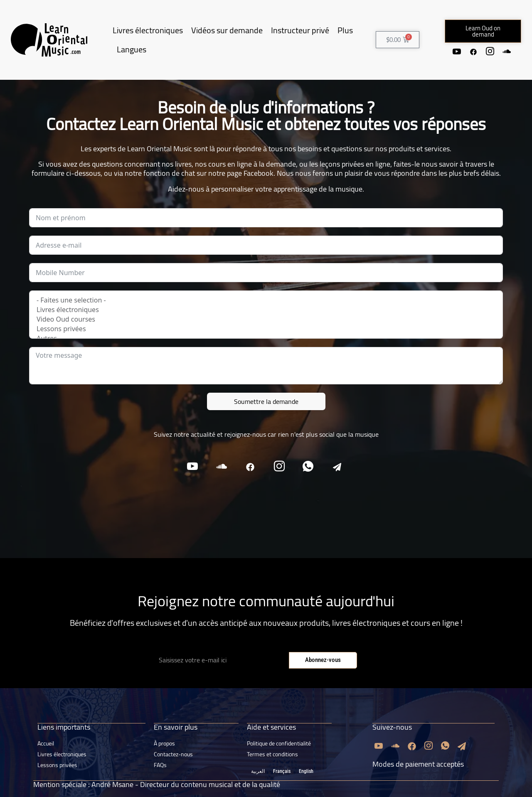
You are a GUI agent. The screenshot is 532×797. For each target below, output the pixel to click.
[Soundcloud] (507, 52)
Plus (345, 30)
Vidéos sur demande (227, 30)
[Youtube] (457, 52)
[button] (483, 31)
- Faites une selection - (266, 300)
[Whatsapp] (308, 467)
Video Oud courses (266, 319)
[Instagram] (490, 52)
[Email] (337, 467)
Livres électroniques (148, 30)
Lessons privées (266, 329)
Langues (132, 49)
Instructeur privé (300, 30)
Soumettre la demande (266, 401)
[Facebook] (473, 52)
